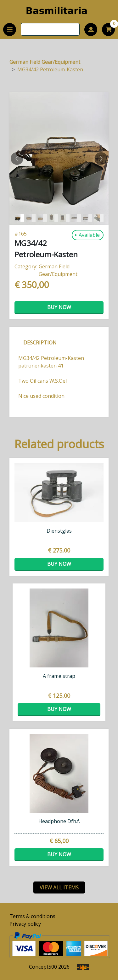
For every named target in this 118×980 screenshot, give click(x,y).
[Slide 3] (53, 218)
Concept (43, 967)
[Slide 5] (76, 218)
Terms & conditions (32, 916)
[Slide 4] (65, 218)
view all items (59, 887)
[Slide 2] (42, 218)
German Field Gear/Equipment (45, 62)
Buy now (59, 307)
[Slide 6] (87, 218)
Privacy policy (25, 924)
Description (40, 343)
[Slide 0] (20, 218)
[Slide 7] (99, 218)
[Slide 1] (31, 218)
